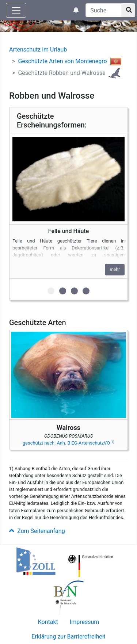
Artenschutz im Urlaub (38, 49)
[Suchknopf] (128, 10)
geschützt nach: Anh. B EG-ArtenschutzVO (68, 443)
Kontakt (48, 622)
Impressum (85, 622)
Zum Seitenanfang (37, 531)
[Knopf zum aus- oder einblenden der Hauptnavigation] (16, 10)
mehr (115, 270)
